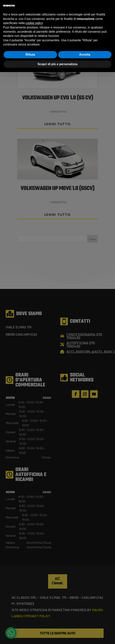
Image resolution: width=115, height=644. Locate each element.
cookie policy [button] (34, 23)
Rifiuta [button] (30, 55)
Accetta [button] (85, 55)
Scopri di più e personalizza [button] (57, 64)
